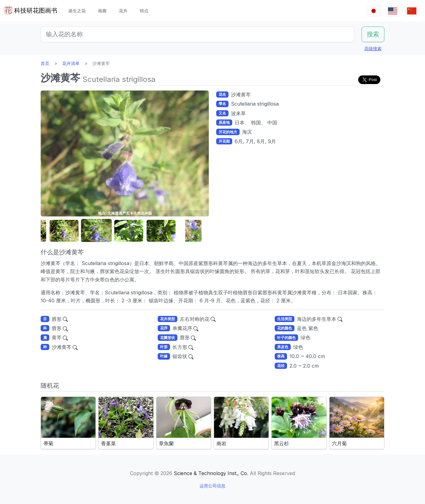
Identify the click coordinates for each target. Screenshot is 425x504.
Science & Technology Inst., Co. (211, 473)
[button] (64, 231)
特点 (144, 11)
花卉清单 (71, 63)
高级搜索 (373, 48)
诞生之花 (77, 11)
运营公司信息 (212, 486)
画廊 (102, 11)
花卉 (123, 11)
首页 (45, 63)
